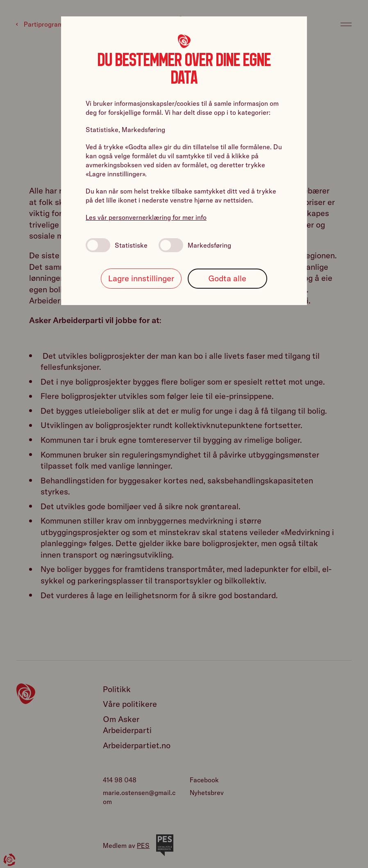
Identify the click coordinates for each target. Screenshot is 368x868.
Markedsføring (195, 245)
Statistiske (117, 245)
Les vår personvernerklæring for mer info (146, 217)
